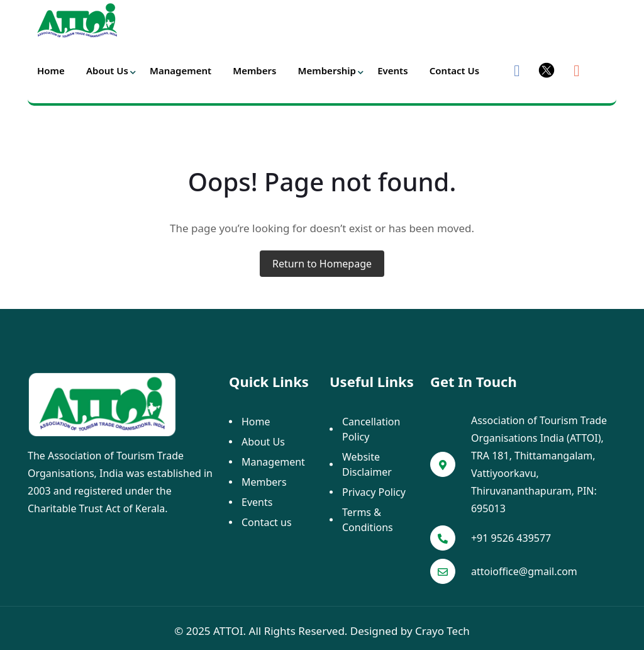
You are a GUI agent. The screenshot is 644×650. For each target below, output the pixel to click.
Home (51, 70)
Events (392, 70)
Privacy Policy (374, 492)
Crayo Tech (442, 631)
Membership (327, 70)
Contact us (454, 70)
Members (254, 70)
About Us (107, 70)
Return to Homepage (322, 264)
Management (180, 70)
